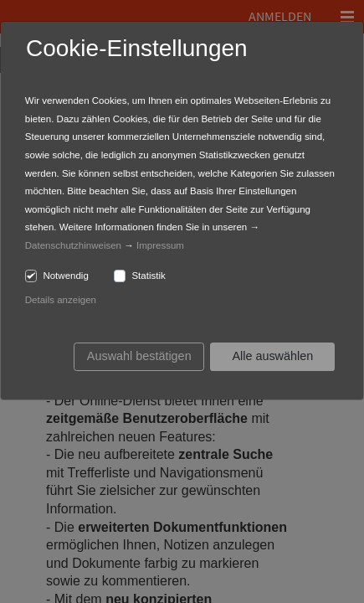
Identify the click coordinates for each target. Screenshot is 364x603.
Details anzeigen (61, 300)
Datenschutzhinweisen (73, 245)
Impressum (160, 245)
